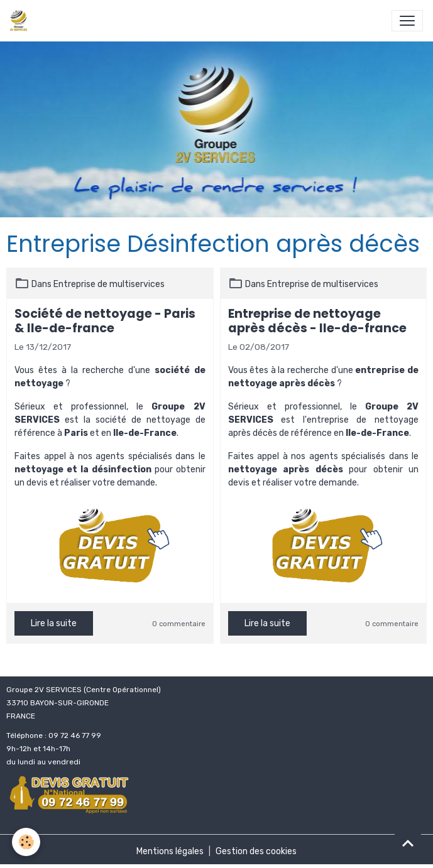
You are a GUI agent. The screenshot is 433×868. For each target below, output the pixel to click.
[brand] (21, 21)
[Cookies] (27, 842)
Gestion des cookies (256, 851)
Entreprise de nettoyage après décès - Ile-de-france (317, 321)
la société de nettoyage (137, 420)
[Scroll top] (408, 843)
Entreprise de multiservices (109, 284)
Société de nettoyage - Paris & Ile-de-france (105, 321)
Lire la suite (54, 623)
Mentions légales (170, 851)
